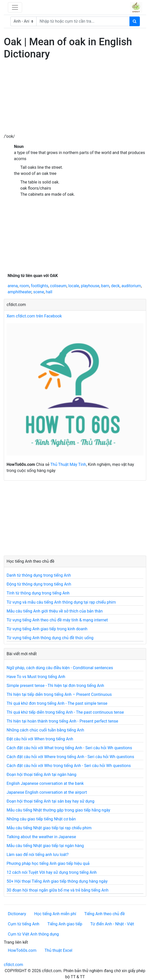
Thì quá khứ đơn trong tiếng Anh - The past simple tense (57, 703)
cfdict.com (13, 965)
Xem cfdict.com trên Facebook (34, 316)
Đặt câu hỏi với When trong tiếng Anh (40, 739)
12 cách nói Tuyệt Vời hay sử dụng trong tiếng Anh (52, 872)
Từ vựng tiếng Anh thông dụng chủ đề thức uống (50, 638)
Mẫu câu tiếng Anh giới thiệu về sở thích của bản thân (55, 611)
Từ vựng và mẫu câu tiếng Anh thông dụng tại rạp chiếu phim (61, 602)
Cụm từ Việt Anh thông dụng (33, 934)
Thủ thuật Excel (58, 950)
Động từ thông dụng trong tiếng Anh (39, 584)
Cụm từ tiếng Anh (24, 924)
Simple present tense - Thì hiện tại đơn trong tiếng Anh (55, 686)
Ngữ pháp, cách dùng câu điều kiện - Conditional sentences (60, 668)
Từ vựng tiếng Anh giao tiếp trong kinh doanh (47, 629)
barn (105, 286)
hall (49, 292)
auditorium (131, 286)
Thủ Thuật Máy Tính (68, 464)
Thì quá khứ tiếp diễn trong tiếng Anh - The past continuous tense (65, 712)
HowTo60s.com (22, 950)
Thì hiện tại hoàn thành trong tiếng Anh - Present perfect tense (62, 721)
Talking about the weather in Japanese (41, 837)
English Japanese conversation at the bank (45, 783)
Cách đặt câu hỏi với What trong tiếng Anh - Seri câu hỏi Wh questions (69, 748)
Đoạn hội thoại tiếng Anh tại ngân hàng (41, 775)
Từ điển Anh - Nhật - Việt (112, 924)
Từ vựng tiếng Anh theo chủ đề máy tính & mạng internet (57, 620)
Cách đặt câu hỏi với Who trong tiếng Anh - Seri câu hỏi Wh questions (69, 766)
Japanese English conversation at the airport (47, 792)
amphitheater (20, 292)
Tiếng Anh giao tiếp (65, 924)
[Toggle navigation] (15, 7)
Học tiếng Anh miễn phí (55, 914)
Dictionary (17, 914)
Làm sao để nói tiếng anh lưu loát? (38, 855)
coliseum (58, 286)
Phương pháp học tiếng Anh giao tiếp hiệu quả (48, 863)
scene (39, 292)
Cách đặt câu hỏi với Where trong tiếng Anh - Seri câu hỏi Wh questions (70, 757)
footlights (40, 286)
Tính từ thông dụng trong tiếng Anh (38, 593)
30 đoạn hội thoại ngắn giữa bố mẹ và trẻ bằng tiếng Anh (57, 890)
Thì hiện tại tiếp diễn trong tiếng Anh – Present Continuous (59, 694)
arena (13, 286)
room (24, 286)
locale (74, 286)
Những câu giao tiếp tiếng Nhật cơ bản (41, 819)
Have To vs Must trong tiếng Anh (36, 677)
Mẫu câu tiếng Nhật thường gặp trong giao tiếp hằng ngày (58, 810)
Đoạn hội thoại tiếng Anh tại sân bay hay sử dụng (51, 801)
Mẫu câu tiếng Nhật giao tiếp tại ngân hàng (45, 846)
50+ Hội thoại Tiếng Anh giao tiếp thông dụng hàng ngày (57, 881)
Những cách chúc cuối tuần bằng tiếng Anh (45, 730)
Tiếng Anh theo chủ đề (104, 914)
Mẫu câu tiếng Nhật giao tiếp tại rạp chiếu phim (49, 828)
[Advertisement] (75, 98)
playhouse (90, 286)
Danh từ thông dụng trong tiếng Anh (39, 575)
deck (115, 286)
